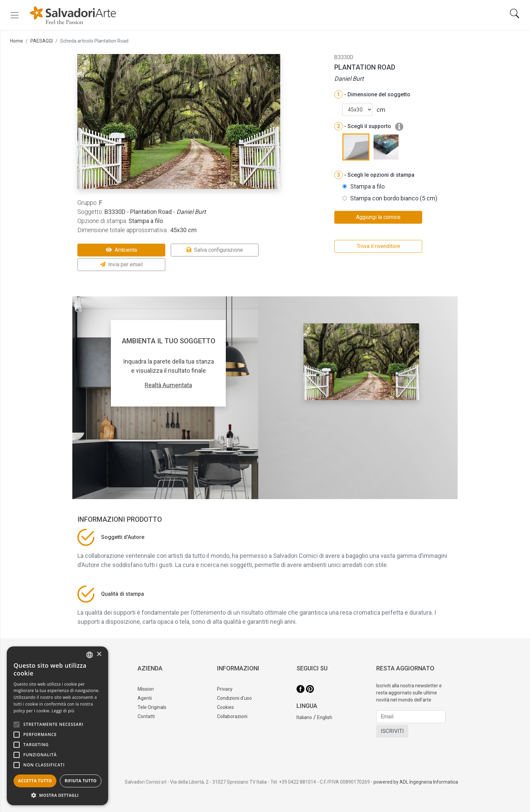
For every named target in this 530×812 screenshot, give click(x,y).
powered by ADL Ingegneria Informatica (416, 782)
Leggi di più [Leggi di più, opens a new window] (63, 711)
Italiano (304, 717)
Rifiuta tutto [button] (81, 781)
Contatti (146, 716)
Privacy (225, 689)
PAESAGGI (42, 41)
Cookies (225, 707)
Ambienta (121, 250)
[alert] (57, 726)
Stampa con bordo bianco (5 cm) (394, 198)
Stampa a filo (367, 186)
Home (17, 41)
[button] (57, 795)
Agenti (145, 698)
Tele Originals (152, 707)
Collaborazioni (232, 716)
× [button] (99, 654)
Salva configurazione (215, 250)
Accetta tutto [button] (35, 781)
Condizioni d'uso (234, 698)
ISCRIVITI (392, 731)
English (325, 717)
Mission (146, 689)
